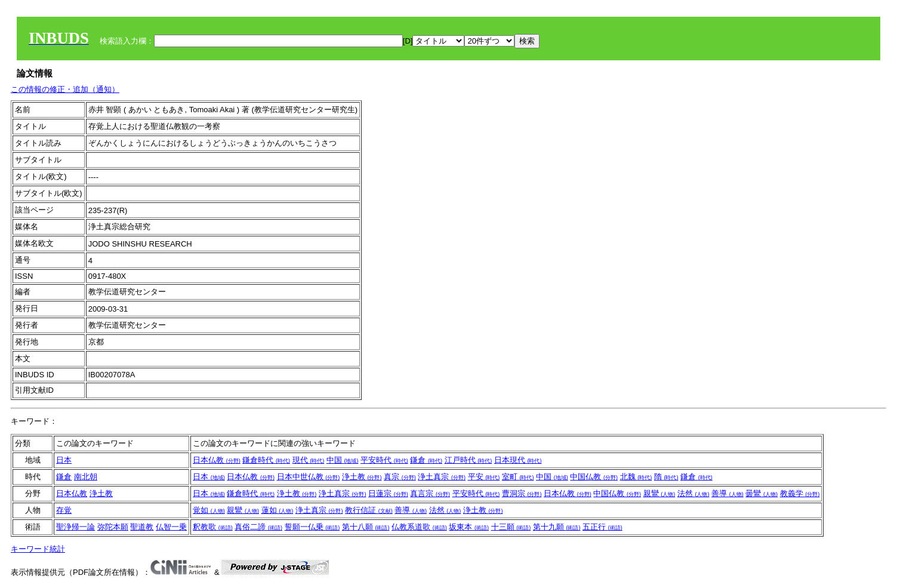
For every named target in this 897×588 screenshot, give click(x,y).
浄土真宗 (442, 477)
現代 (309, 460)
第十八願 (366, 527)
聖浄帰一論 (75, 527)
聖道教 (142, 527)
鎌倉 (426, 460)
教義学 (800, 493)
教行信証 (369, 510)
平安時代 (384, 460)
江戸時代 (468, 460)
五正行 (602, 527)
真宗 (400, 477)
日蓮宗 (388, 493)
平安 (484, 477)
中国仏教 (594, 477)
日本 (64, 460)
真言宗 (430, 493)
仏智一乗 (171, 527)
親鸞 (659, 493)
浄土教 (362, 477)
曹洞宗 (522, 493)
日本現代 (518, 460)
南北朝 (86, 477)
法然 (693, 493)
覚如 (209, 510)
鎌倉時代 (266, 460)
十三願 (511, 527)
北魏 (636, 477)
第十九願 (557, 527)
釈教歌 (213, 527)
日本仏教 (217, 460)
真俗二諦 (258, 527)
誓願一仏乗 (312, 527)
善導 (728, 493)
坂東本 (469, 527)
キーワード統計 (38, 549)
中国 (343, 460)
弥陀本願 (113, 527)
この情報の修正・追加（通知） (65, 89)
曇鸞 (762, 493)
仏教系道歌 (419, 527)
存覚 (64, 510)
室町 (518, 477)
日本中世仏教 (309, 477)
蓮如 (278, 510)
